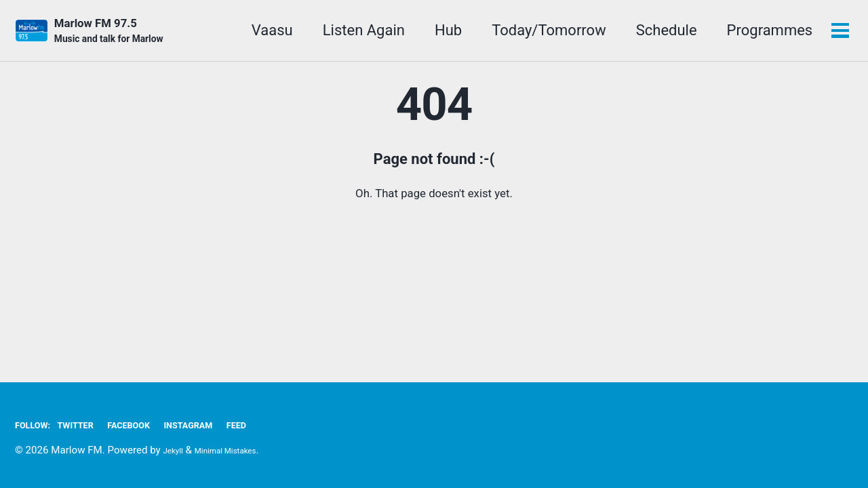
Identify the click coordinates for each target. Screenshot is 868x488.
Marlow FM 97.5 (121, 35)
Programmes (765, 33)
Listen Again (359, 33)
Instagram (231, 425)
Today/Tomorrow (544, 33)
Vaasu (268, 33)
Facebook (157, 425)
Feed (290, 425)
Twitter (92, 425)
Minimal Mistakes (241, 450)
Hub (443, 33)
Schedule (661, 33)
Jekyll (177, 450)
